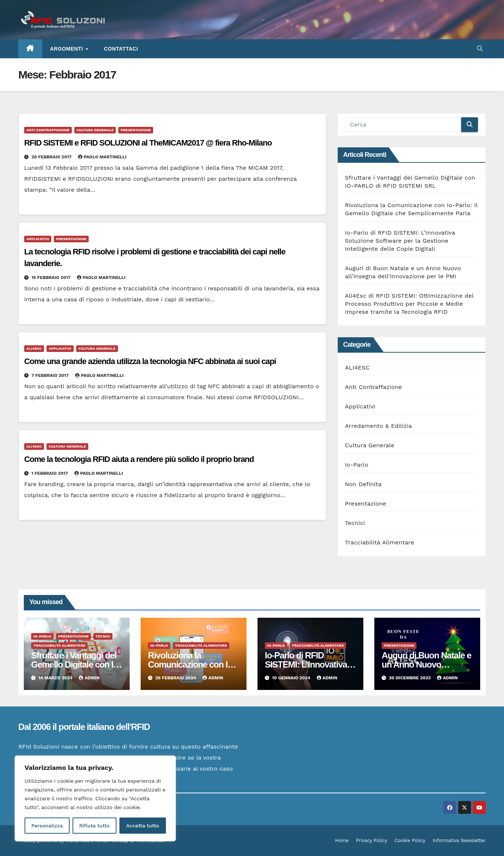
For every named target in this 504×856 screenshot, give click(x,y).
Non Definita (363, 484)
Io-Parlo (357, 465)
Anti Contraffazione (48, 130)
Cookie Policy (410, 840)
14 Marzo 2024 (56, 678)
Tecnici (355, 523)
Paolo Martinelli (102, 157)
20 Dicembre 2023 (410, 678)
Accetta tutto (142, 826)
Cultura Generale (95, 130)
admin (89, 678)
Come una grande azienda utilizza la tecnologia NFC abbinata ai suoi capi (150, 361)
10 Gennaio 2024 (292, 678)
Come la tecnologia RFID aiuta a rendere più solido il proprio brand (139, 459)
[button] (480, 49)
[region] (95, 798)
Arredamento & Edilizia (379, 426)
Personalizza (47, 826)
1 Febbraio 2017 (50, 473)
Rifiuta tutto (94, 826)
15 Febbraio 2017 (52, 278)
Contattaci (121, 49)
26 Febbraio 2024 (176, 678)
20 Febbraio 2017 (52, 157)
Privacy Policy (372, 840)
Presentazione (136, 130)
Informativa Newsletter (459, 840)
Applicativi (38, 239)
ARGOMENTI (67, 49)
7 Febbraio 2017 (51, 375)
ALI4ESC (34, 348)
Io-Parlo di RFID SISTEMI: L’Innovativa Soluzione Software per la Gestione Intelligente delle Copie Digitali (400, 241)
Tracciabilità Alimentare (380, 542)
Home (342, 840)
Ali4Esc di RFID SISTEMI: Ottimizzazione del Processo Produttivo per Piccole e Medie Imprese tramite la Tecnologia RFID (409, 304)
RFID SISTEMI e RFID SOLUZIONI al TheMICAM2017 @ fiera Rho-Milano (148, 143)
